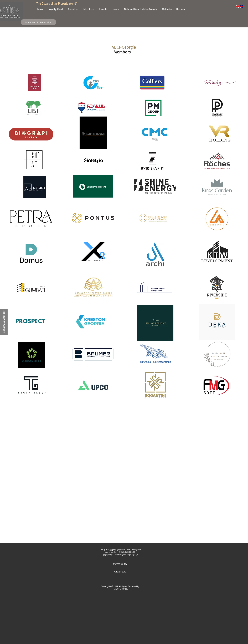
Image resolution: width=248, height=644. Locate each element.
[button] (4, 322)
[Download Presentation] (38, 22)
